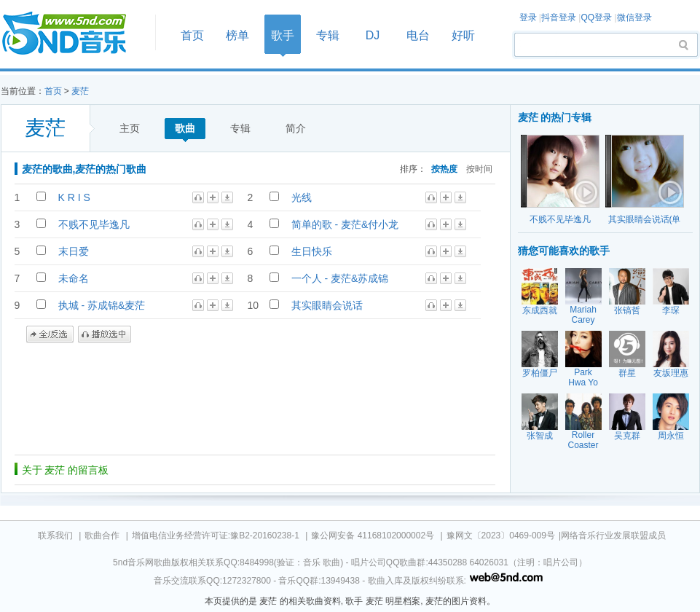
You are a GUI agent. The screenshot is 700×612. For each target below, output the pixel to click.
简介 (296, 128)
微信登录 (634, 17)
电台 (418, 35)
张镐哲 (627, 310)
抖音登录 (559, 17)
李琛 (671, 310)
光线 (302, 197)
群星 (627, 373)
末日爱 (74, 251)
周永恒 (671, 436)
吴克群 (627, 436)
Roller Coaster (583, 440)
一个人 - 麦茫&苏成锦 (340, 278)
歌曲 (185, 128)
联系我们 (55, 535)
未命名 (74, 278)
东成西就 (540, 310)
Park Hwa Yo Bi (583, 382)
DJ (373, 35)
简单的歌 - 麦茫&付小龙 (345, 224)
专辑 (328, 35)
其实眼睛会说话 (327, 305)
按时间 (479, 169)
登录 (528, 17)
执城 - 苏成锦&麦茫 (102, 305)
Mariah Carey (583, 315)
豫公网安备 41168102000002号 (373, 535)
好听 (463, 35)
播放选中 (105, 334)
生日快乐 (312, 251)
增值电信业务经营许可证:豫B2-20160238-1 (216, 535)
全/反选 (50, 334)
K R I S (74, 197)
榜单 (237, 35)
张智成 (540, 436)
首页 (74, 34)
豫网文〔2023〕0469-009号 (501, 535)
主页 (130, 128)
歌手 (283, 35)
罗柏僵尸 (540, 373)
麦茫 (80, 91)
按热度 (444, 169)
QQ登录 (596, 17)
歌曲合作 (102, 535)
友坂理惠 (671, 373)
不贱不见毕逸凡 (94, 224)
